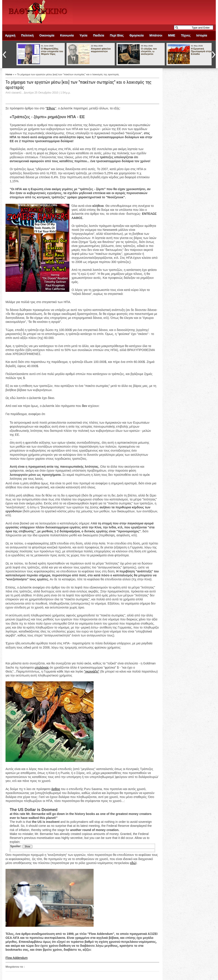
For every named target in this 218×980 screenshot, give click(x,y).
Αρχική (10, 35)
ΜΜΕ (172, 35)
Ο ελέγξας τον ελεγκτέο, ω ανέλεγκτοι (149, 51)
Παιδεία (99, 35)
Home (9, 74)
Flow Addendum (17, 958)
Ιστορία (202, 35)
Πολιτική (27, 35)
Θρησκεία (137, 35)
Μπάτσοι (156, 35)
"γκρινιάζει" (92, 671)
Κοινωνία (67, 35)
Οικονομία (47, 35)
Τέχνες (186, 35)
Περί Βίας (117, 35)
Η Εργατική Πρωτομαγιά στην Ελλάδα (201, 51)
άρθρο (56, 789)
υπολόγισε (42, 667)
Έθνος (51, 108)
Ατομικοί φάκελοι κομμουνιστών (101, 50)
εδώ (133, 863)
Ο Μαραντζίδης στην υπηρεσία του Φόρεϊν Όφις (52, 51)
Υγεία (83, 35)
